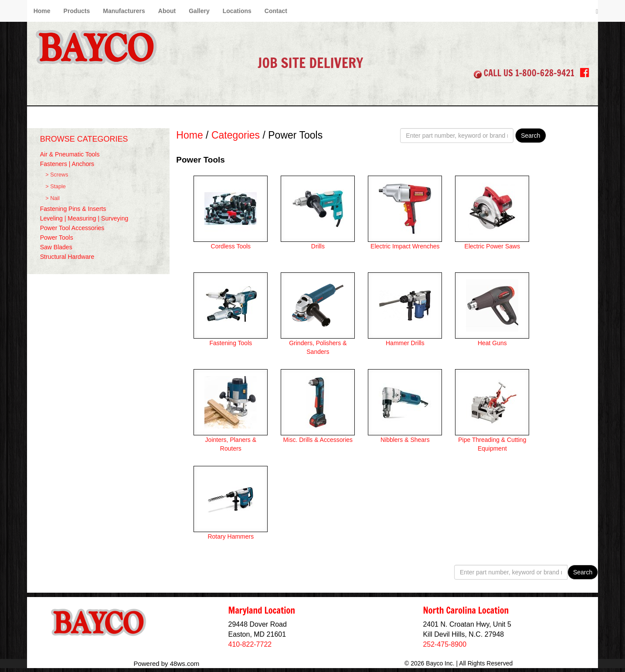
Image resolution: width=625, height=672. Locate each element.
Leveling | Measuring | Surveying (84, 218)
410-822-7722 (250, 644)
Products (77, 11)
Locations (237, 11)
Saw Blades (56, 247)
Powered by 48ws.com (166, 664)
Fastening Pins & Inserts (73, 209)
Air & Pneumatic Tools (70, 154)
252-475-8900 (445, 644)
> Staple (56, 187)
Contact (276, 11)
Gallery (199, 11)
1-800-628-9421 (545, 73)
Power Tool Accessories (72, 228)
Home (42, 11)
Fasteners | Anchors (67, 164)
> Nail (53, 198)
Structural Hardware (67, 257)
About (167, 11)
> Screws (57, 175)
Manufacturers (124, 11)
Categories (236, 135)
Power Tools (57, 238)
